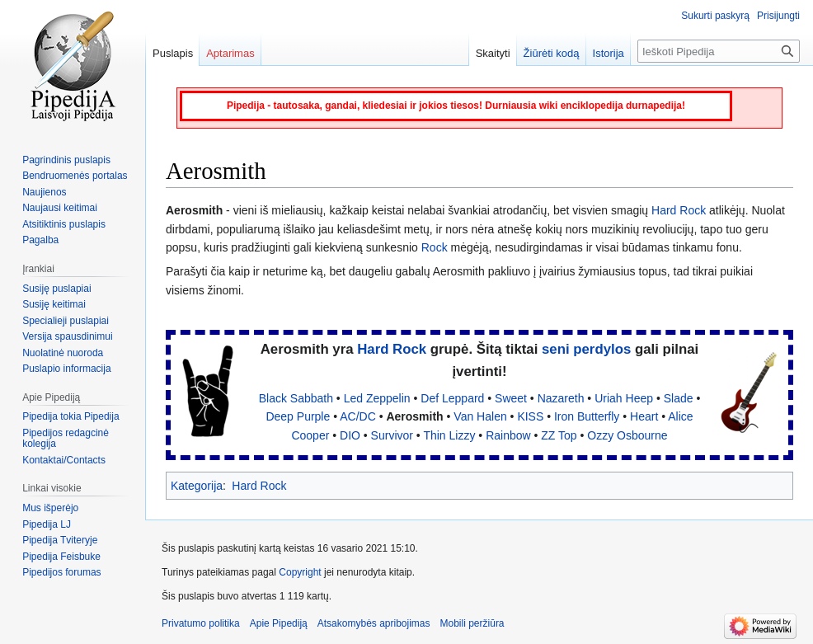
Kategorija (197, 486)
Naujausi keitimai (60, 208)
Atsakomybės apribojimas (374, 623)
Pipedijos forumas (61, 572)
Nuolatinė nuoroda (63, 353)
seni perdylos (586, 349)
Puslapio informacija (66, 369)
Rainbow (508, 435)
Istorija (609, 53)
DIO (350, 435)
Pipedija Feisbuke (61, 557)
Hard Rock (679, 210)
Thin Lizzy (449, 435)
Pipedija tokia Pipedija (70, 416)
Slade (679, 398)
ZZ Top (559, 435)
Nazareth (561, 398)
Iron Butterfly (587, 416)
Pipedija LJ (47, 524)
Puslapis (173, 53)
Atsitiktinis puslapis (64, 224)
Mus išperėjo (50, 508)
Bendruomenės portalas (75, 176)
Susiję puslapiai (56, 289)
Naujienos (44, 192)
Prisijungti (778, 16)
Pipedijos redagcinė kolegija (66, 439)
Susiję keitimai (54, 304)
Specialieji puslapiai (66, 321)
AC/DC (358, 416)
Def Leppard (452, 398)
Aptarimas (230, 53)
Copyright (300, 572)
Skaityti (493, 53)
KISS (530, 416)
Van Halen (480, 416)
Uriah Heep (624, 398)
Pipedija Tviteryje (60, 540)
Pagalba (40, 240)
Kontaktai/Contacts (64, 460)
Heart (644, 416)
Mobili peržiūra (472, 623)
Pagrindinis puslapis (66, 160)
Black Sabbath (296, 398)
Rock (435, 247)
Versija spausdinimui (67, 336)
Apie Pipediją (279, 623)
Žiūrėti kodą (552, 53)
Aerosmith (414, 416)
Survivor (392, 435)
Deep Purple (298, 416)
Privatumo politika (201, 623)
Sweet (511, 398)
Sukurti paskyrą (715, 16)
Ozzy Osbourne (627, 435)
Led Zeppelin (377, 398)
